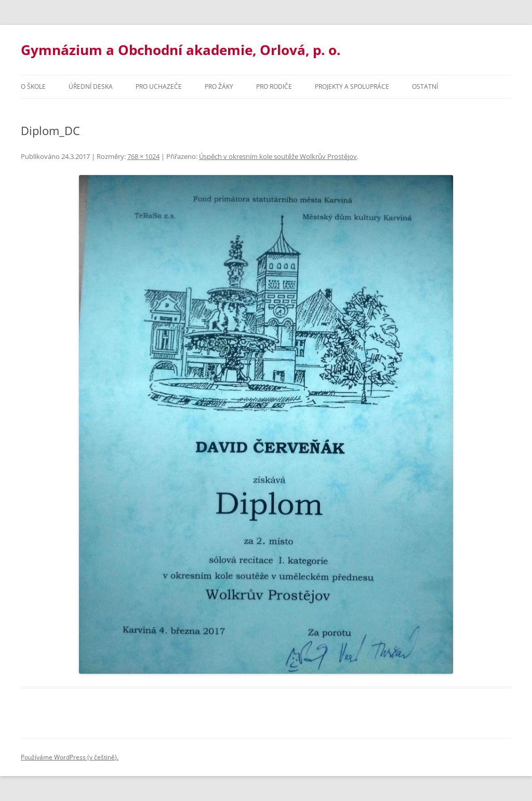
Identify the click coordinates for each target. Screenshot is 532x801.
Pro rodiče (274, 86)
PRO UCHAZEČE (159, 86)
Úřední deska (91, 86)
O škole (33, 86)
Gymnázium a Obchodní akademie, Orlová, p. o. (181, 50)
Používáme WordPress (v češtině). (70, 757)
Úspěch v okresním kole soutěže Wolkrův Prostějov (278, 156)
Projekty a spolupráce (352, 86)
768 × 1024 (143, 156)
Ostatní (425, 86)
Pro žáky (219, 86)
